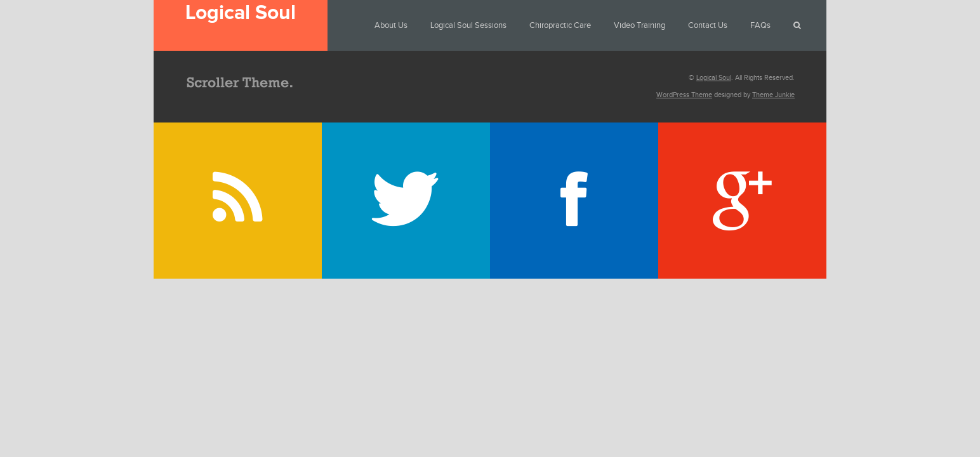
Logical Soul (241, 13)
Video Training (639, 25)
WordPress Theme (684, 95)
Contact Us (708, 25)
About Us (391, 25)
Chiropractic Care (560, 25)
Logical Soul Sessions (468, 25)
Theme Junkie (773, 95)
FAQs (760, 25)
